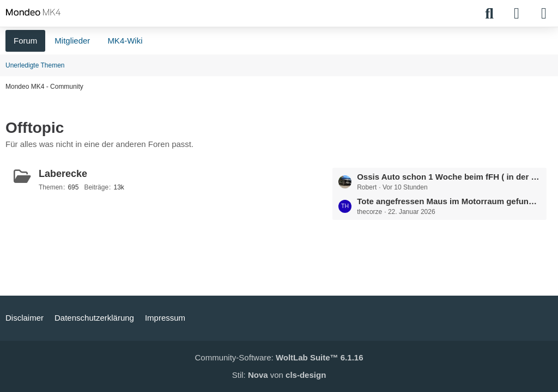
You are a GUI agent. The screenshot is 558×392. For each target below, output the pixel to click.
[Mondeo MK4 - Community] (33, 12)
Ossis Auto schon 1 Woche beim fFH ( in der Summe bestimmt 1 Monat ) (449, 177)
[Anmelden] (517, 14)
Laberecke (63, 174)
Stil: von (279, 375)
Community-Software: (279, 357)
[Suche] (489, 14)
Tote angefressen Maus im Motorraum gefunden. (449, 201)
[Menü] (544, 14)
